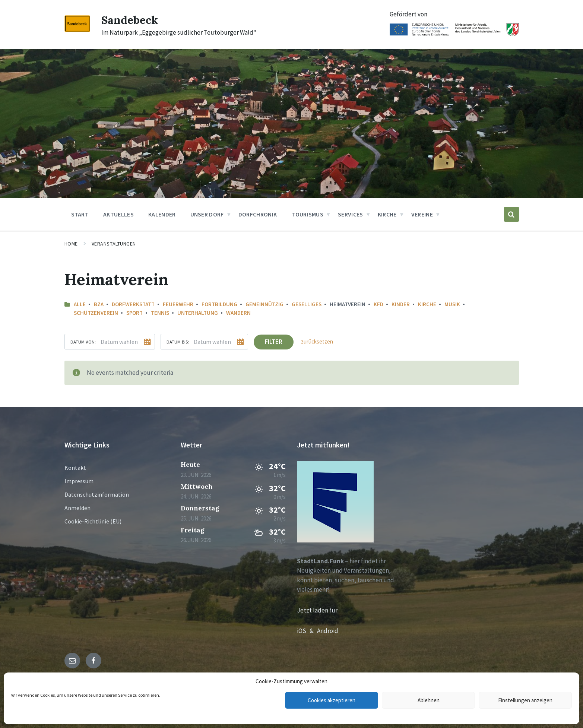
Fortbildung (219, 304)
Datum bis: (178, 342)
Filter (274, 342)
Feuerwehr (178, 304)
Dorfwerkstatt (133, 304)
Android (328, 631)
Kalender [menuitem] (162, 214)
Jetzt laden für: (318, 610)
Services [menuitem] (351, 214)
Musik (452, 304)
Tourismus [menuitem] (307, 214)
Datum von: (83, 342)
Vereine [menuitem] (422, 214)
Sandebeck (130, 20)
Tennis (160, 313)
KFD (378, 304)
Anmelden (77, 508)
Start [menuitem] (80, 214)
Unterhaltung (198, 313)
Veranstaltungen (114, 244)
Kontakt (75, 468)
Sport (134, 313)
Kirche (427, 304)
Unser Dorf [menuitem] (207, 214)
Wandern (238, 313)
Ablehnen (429, 700)
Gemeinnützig (264, 304)
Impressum (79, 481)
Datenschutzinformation (97, 494)
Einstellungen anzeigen (525, 700)
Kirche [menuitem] (387, 214)
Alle (80, 304)
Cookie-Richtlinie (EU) (93, 521)
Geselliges (307, 304)
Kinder (401, 304)
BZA (99, 304)
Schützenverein (96, 313)
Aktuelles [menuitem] (118, 214)
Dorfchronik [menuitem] (258, 214)
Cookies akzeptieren (332, 700)
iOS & (307, 631)
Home (71, 244)
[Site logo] (77, 30)
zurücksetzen (317, 341)
